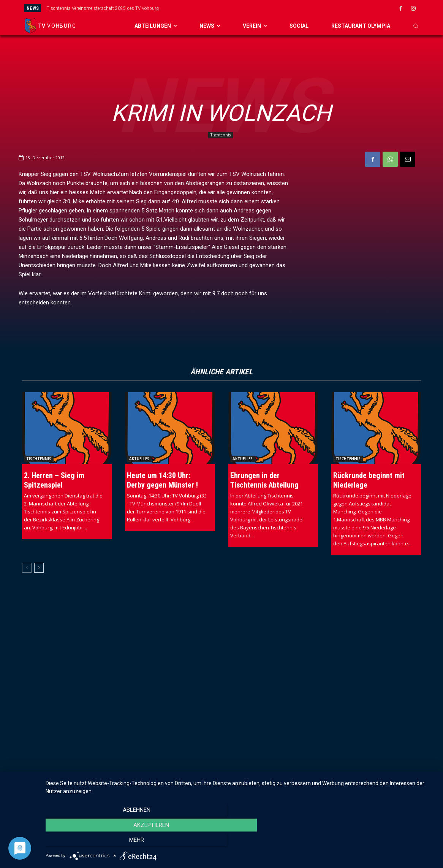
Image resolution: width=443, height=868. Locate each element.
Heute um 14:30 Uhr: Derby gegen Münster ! (162, 480)
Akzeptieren (240, 842)
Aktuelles (139, 459)
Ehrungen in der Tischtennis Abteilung (264, 480)
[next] (251, 8)
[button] (416, 26)
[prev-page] (27, 568)
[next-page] (39, 568)
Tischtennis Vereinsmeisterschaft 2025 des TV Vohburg (103, 8)
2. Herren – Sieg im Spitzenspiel (54, 480)
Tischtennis (221, 135)
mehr (377, 842)
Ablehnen (104, 842)
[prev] (239, 8)
